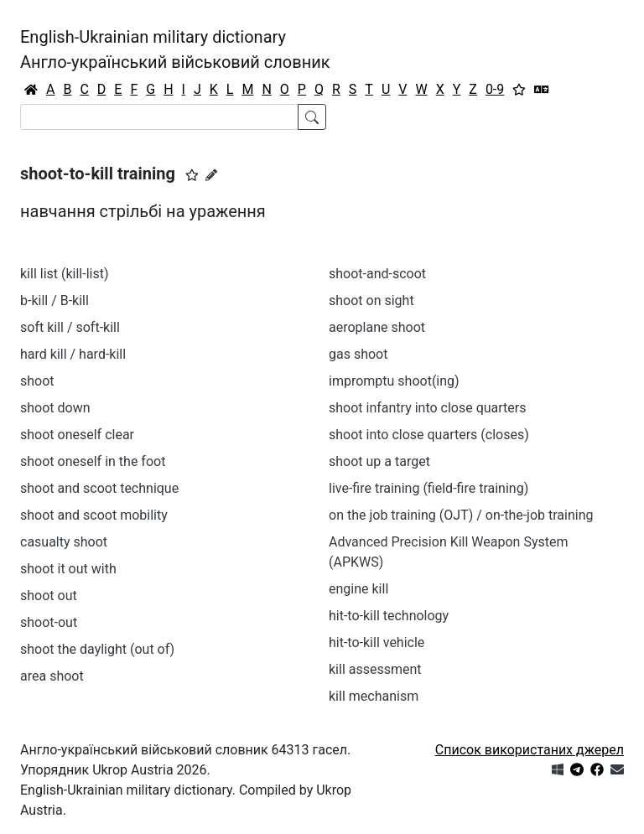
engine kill (358, 589)
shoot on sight (371, 300)
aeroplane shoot (377, 327)
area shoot (52, 676)
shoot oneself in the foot (93, 461)
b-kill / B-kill (55, 300)
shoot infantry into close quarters (428, 408)
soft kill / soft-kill (70, 327)
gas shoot (358, 354)
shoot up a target (379, 461)
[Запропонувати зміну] (211, 175)
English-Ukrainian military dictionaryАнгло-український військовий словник (175, 49)
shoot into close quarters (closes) (429, 435)
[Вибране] (519, 90)
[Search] (159, 117)
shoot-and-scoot (377, 274)
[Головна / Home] (31, 90)
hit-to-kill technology (389, 616)
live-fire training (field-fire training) (428, 488)
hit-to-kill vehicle (377, 642)
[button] (192, 175)
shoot (37, 381)
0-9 (495, 89)
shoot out (49, 596)
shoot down (55, 408)
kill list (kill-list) (65, 274)
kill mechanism (374, 696)
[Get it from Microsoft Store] (558, 770)
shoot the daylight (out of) (97, 649)
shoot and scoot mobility (94, 515)
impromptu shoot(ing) (394, 381)
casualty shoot (64, 542)
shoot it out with (68, 569)
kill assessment (375, 669)
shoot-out (49, 622)
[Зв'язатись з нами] (617, 770)
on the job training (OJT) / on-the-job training (461, 515)
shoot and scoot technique (99, 488)
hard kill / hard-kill (73, 354)
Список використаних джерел (530, 750)
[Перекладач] (542, 90)
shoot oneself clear (77, 435)
